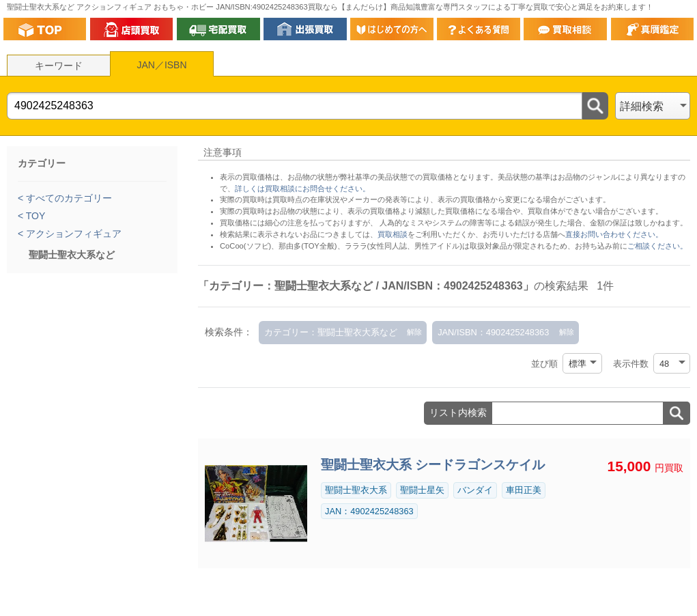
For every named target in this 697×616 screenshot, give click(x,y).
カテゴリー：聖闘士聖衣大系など (331, 332)
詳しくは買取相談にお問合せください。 (302, 188)
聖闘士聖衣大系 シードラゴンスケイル (433, 465)
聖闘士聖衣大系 (356, 490)
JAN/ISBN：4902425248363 (493, 332)
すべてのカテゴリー (68, 198)
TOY (34, 216)
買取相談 (393, 234)
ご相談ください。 (657, 246)
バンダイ (475, 490)
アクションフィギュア (72, 234)
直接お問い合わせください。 (614, 234)
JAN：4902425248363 (369, 511)
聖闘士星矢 (422, 490)
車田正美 (524, 490)
